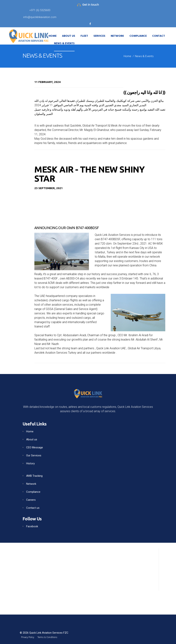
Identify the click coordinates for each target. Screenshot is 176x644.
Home (53, 36)
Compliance (138, 36)
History (30, 462)
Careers (31, 499)
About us (32, 438)
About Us (69, 36)
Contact (159, 36)
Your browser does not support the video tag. (100, 206)
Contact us (33, 507)
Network (117, 36)
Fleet (84, 36)
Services (99, 36)
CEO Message (35, 446)
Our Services (34, 454)
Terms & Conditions (55, 637)
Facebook (32, 525)
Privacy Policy (30, 637)
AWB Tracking (34, 475)
